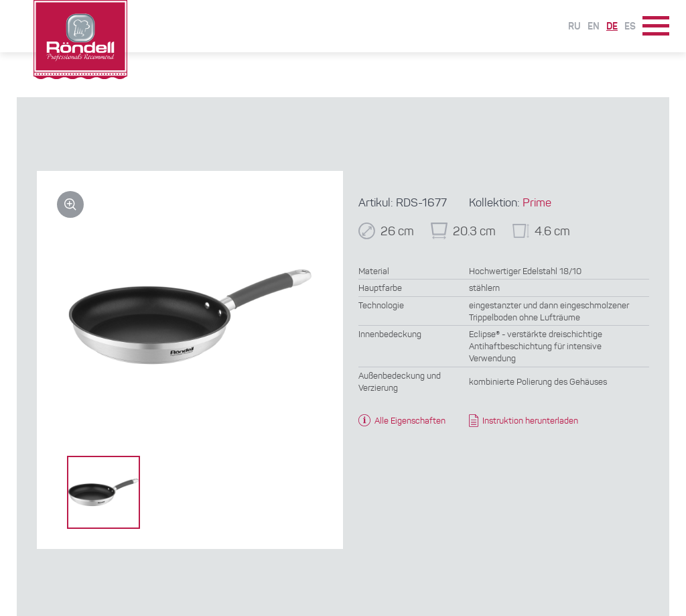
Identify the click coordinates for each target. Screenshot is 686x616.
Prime (537, 203)
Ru (574, 27)
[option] (104, 492)
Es (630, 27)
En (594, 27)
